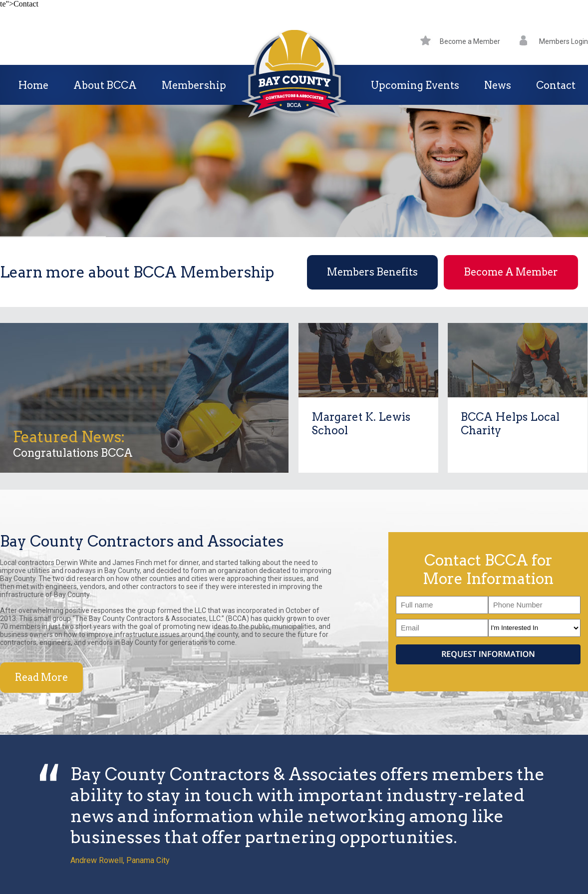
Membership (194, 85)
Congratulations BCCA (73, 453)
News (498, 85)
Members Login (554, 41)
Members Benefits (372, 272)
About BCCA (105, 85)
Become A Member (511, 272)
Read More (41, 677)
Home (33, 85)
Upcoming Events (415, 85)
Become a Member (460, 41)
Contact (556, 85)
